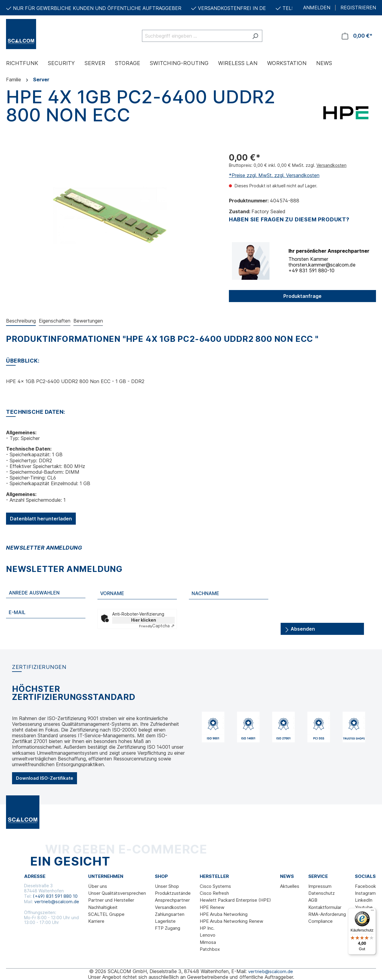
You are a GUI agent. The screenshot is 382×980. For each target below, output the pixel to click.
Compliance (320, 921)
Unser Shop (167, 886)
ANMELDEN (317, 8)
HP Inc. (207, 928)
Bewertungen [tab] (88, 321)
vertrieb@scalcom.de (57, 902)
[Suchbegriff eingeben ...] (195, 36)
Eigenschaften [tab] (55, 321)
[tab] (21, 321)
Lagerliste (165, 921)
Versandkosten (331, 165)
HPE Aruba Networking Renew (231, 921)
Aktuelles (290, 886)
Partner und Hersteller (111, 900)
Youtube (364, 907)
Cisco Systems (215, 886)
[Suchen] (255, 36)
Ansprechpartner (172, 900)
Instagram (365, 893)
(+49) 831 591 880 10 (55, 896)
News (287, 876)
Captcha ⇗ (157, 626)
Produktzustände (173, 893)
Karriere (96, 921)
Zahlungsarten (170, 914)
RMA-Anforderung (327, 914)
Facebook (365, 886)
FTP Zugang (168, 928)
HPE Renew (212, 907)
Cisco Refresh (214, 893)
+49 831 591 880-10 (311, 270)
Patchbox (210, 949)
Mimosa (208, 942)
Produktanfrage (302, 296)
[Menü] (372, 912)
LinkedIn (364, 900)
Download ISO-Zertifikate (45, 778)
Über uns (98, 886)
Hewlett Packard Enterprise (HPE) (235, 900)
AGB (313, 900)
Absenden (300, 628)
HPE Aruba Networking (224, 914)
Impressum (320, 886)
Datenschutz (322, 893)
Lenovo (208, 935)
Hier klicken (144, 620)
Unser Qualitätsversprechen (117, 893)
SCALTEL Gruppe (106, 914)
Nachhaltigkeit (103, 907)
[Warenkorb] (357, 36)
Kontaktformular (325, 907)
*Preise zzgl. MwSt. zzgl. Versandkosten (274, 175)
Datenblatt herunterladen (41, 519)
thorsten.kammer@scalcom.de (322, 265)
